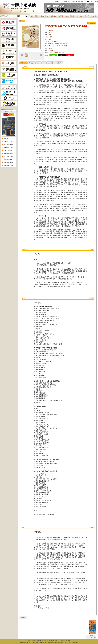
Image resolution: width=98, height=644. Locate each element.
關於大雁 (87, 16)
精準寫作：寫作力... (9, 142)
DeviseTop (76, 643)
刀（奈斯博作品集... (9, 157)
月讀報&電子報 (35, 16)
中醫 (51, 53)
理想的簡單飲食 (8, 160)
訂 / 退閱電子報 (73, 1)
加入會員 (65, 1)
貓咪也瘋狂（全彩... (9, 148)
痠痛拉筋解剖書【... (9, 154)
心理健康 (56, 53)
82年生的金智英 (8, 151)
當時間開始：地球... (9, 166)
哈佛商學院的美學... (9, 145)
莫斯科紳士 (7, 138)
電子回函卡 (82, 1)
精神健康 (61, 53)
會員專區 (61, 16)
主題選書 (53, 16)
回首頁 (96, 1)
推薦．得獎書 (45, 16)
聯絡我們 (95, 16)
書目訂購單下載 (70, 16)
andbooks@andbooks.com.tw (60, 643)
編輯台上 (80, 16)
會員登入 (58, 1)
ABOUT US (90, 1)
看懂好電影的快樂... (9, 163)
